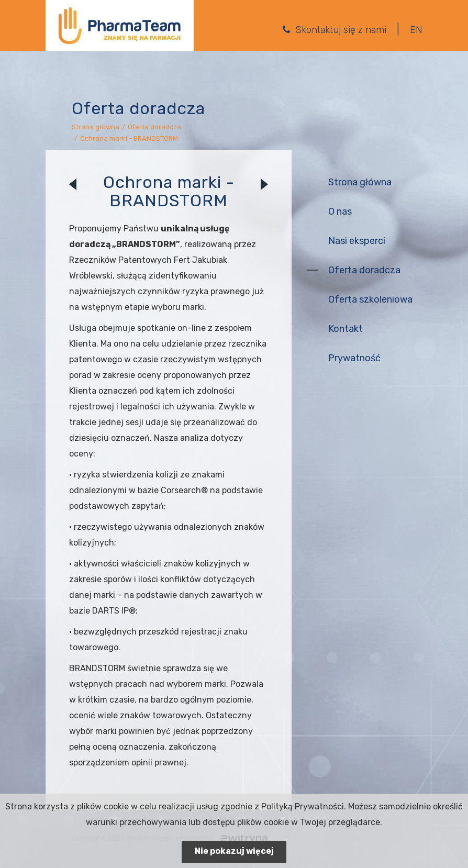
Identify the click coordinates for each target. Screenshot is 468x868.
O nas (340, 212)
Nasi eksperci (357, 241)
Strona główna (96, 127)
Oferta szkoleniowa (370, 299)
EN (416, 30)
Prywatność (354, 358)
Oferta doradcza (154, 127)
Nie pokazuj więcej (234, 851)
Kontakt (346, 329)
